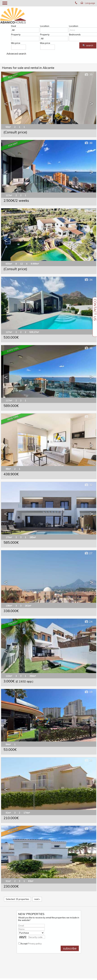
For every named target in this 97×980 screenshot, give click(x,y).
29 (88, 760)
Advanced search (16, 54)
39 (88, 75)
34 (88, 280)
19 (88, 692)
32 (88, 485)
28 (88, 829)
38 (88, 143)
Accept (31, 944)
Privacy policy (35, 944)
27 (88, 416)
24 (88, 622)
